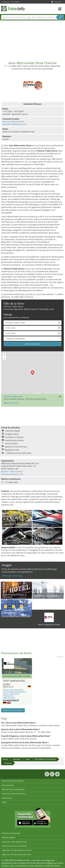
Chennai (8, 763)
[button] (33, 373)
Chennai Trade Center (13, 396)
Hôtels (4, 802)
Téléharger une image (12, 576)
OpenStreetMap (49, 393)
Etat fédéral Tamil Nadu (45, 759)
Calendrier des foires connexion (14, 846)
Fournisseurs (7, 798)
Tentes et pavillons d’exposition (11, 695)
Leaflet (38, 393)
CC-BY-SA (61, 393)
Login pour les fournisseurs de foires (16, 854)
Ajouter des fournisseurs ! (13, 710)
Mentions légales (8, 837)
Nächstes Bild (31, 666)
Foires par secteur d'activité (13, 781)
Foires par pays (8, 785)
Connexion (5, 2)
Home (5, 759)
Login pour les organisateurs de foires (17, 850)
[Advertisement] (33, 40)
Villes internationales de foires (14, 794)
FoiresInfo (13, 9)
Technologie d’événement (14, 692)
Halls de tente (9, 698)
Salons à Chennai (11, 403)
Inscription (16, 2)
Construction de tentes (13, 690)
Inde (28, 759)
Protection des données (11, 833)
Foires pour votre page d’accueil (14, 842)
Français (59, 2)
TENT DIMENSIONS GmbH (14, 682)
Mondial (17, 759)
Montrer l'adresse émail (13, 122)
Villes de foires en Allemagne (13, 789)
